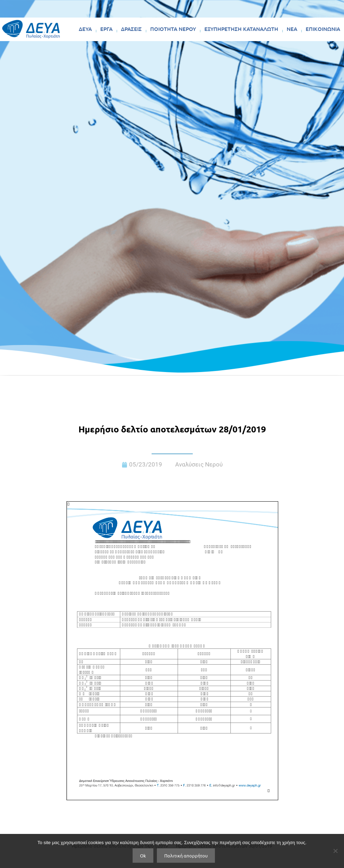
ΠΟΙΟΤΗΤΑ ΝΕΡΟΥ (173, 29)
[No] (335, 851)
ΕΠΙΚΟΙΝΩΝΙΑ (323, 29)
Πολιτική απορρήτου (186, 856)
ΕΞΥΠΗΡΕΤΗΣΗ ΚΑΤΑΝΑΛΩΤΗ (241, 29)
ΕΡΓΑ (106, 29)
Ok (143, 856)
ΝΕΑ (292, 29)
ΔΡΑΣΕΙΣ (131, 29)
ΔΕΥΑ (85, 29)
